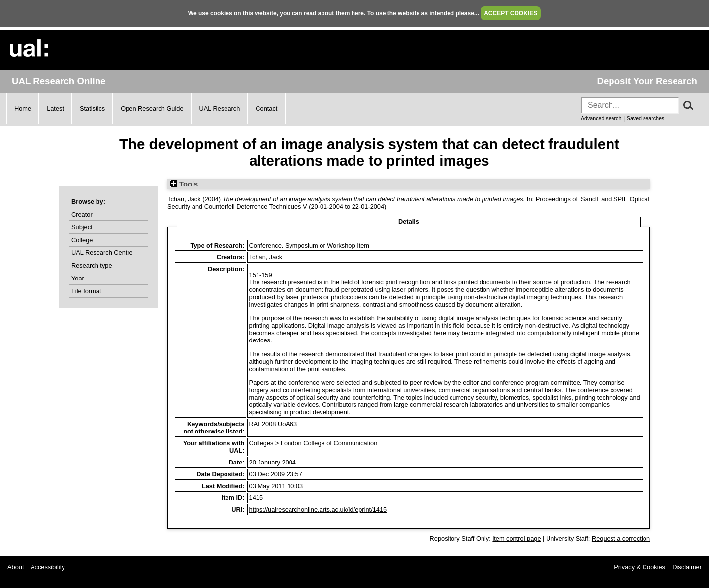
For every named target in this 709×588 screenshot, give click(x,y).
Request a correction (621, 539)
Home (23, 108)
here (358, 13)
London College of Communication (329, 443)
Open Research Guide (152, 108)
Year (78, 278)
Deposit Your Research (647, 81)
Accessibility (48, 567)
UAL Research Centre (102, 253)
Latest (55, 108)
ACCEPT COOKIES (511, 13)
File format (86, 291)
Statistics (92, 108)
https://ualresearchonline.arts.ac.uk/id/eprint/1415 (318, 510)
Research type (92, 265)
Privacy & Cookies (640, 567)
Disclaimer (687, 567)
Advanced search (601, 118)
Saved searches (645, 118)
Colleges (261, 443)
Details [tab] (409, 222)
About (16, 567)
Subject (82, 227)
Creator (82, 214)
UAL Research (220, 108)
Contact (266, 108)
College (82, 240)
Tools (184, 184)
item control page (516, 539)
